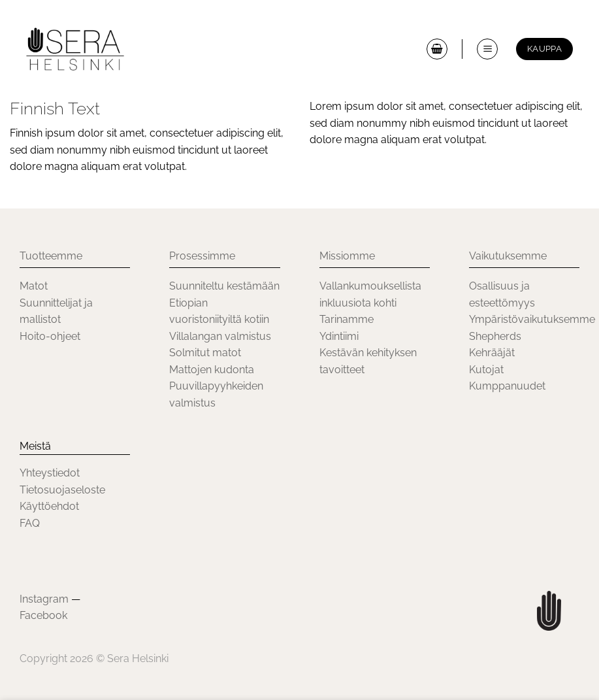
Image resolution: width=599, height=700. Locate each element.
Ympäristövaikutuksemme (532, 319)
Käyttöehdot (49, 506)
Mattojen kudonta (212, 370)
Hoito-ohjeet (50, 336)
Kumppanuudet (507, 386)
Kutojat (486, 370)
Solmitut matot (205, 353)
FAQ (30, 523)
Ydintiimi (339, 336)
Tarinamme (347, 319)
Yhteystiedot (50, 473)
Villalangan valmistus (220, 336)
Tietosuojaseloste (62, 490)
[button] (437, 49)
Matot (34, 286)
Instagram (44, 599)
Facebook (43, 615)
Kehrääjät (492, 353)
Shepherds (495, 336)
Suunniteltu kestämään (224, 286)
